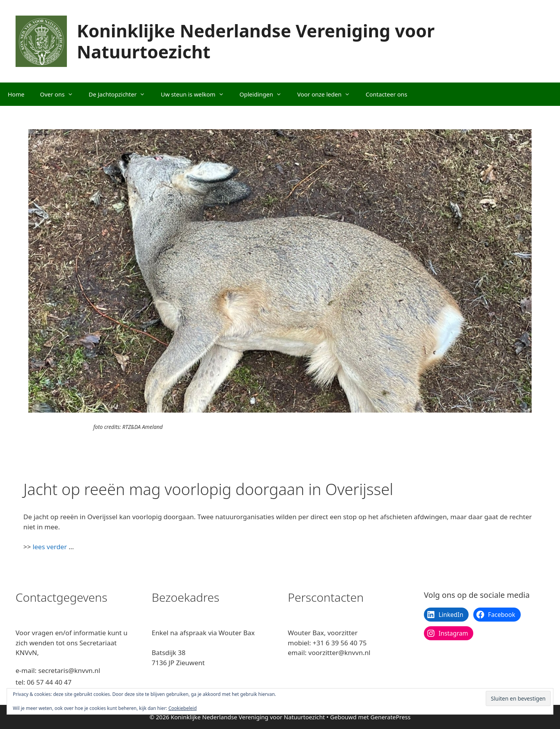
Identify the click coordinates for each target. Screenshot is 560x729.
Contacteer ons (386, 94)
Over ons (60, 94)
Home (16, 94)
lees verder (50, 547)
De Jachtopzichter (121, 94)
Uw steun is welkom (196, 94)
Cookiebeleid (183, 708)
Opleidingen (264, 94)
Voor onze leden (327, 94)
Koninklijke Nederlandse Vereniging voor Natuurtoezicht (256, 41)
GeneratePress (391, 717)
